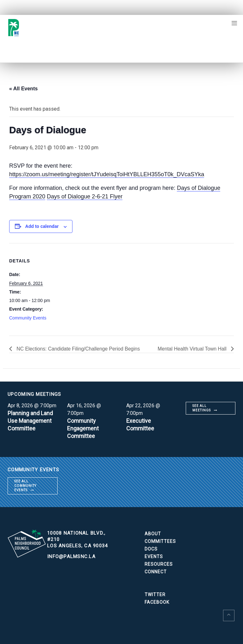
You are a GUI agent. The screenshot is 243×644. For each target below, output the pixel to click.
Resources (159, 564)
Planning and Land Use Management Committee (30, 421)
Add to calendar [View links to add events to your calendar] (42, 226)
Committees (160, 541)
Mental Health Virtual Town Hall (192, 349)
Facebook (157, 602)
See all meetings (202, 408)
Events (154, 557)
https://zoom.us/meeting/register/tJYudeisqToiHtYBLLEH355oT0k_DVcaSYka (107, 174)
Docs (151, 549)
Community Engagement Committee (83, 428)
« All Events (23, 89)
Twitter (155, 595)
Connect (156, 572)
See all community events (25, 486)
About (153, 534)
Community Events (28, 318)
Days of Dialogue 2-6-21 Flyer (85, 196)
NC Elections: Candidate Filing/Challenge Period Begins (79, 349)
